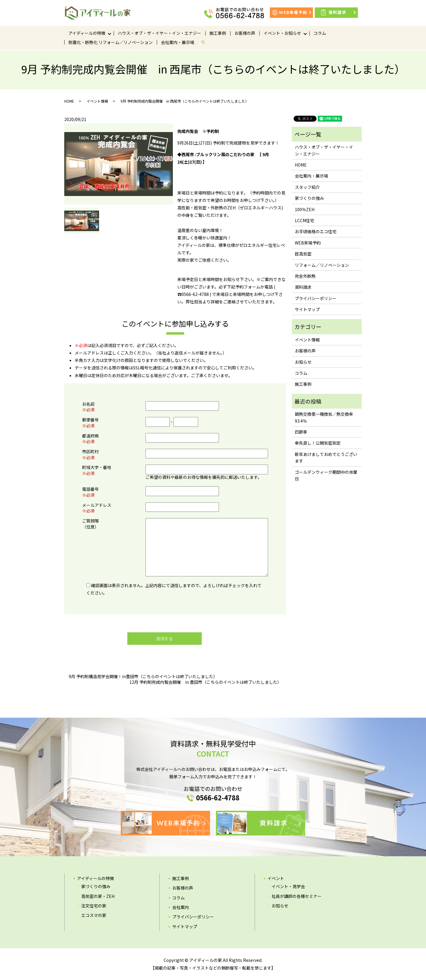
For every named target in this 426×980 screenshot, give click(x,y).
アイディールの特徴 (87, 33)
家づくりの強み (309, 198)
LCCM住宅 (304, 220)
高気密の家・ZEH (98, 896)
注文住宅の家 (94, 906)
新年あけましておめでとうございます (326, 457)
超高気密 (303, 254)
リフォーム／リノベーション (322, 265)
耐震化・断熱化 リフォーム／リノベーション (111, 43)
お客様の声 (245, 33)
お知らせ (303, 362)
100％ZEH (305, 209)
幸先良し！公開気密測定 (318, 443)
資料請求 (303, 287)
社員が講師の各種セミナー (297, 896)
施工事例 (218, 33)
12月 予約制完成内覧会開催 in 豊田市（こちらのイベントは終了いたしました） (205, 682)
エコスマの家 (94, 915)
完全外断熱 (305, 276)
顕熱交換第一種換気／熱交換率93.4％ (324, 417)
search (205, 43)
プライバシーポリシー (316, 298)
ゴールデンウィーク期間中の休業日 (326, 475)
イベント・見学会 (288, 886)
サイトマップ (307, 309)
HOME (69, 101)
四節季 (301, 432)
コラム (320, 33)
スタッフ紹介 (307, 187)
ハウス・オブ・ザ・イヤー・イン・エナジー (159, 33)
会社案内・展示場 (178, 43)
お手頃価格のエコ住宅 (316, 231)
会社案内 (181, 907)
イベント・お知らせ (282, 33)
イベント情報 (97, 101)
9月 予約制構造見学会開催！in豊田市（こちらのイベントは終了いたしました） (143, 676)
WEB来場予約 (308, 243)
